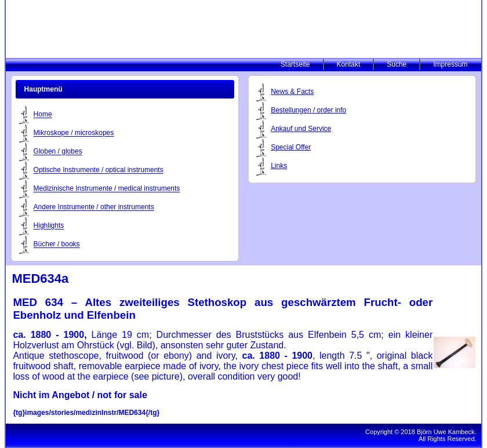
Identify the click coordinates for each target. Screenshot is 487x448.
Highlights (49, 226)
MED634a (40, 278)
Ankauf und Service (301, 129)
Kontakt (349, 64)
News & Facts (292, 92)
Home (43, 115)
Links (279, 166)
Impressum (450, 64)
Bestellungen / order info (308, 110)
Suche (397, 64)
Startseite (295, 64)
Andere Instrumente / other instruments (94, 207)
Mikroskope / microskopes (74, 133)
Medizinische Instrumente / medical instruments (107, 189)
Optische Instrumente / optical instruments (99, 170)
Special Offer (291, 147)
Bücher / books (57, 245)
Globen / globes (58, 152)
